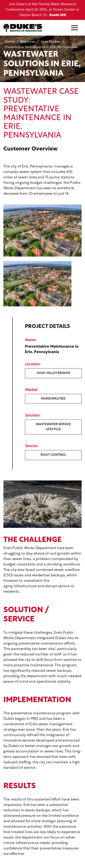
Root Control (53, 455)
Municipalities (53, 399)
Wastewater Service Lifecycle (53, 427)
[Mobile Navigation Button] (75, 28)
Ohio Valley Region (53, 373)
